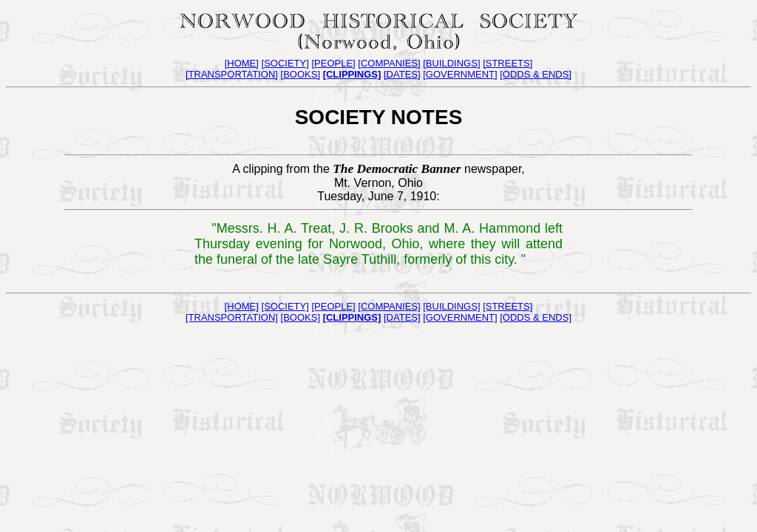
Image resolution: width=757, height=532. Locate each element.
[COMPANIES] (389, 63)
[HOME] (242, 63)
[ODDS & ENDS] (536, 74)
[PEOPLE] (333, 63)
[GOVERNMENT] (460, 74)
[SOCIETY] (285, 63)
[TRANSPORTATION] (232, 74)
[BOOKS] (301, 74)
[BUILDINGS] (451, 63)
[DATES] (402, 74)
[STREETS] (508, 63)
